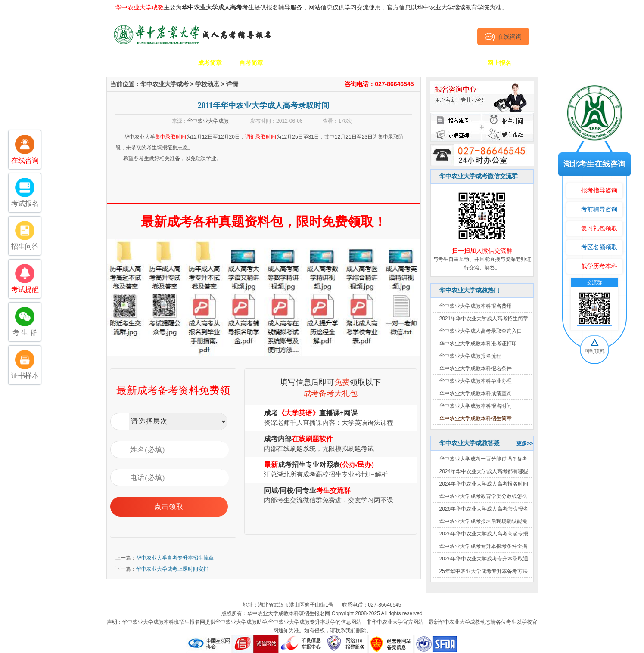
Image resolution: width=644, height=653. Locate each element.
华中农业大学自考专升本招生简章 (175, 558)
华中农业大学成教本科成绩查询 (476, 393)
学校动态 (207, 84)
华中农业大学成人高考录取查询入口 (481, 331)
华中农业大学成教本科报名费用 (476, 306)
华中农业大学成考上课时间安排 (172, 569)
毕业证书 (458, 63)
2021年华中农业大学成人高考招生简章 (484, 319)
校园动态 (334, 63)
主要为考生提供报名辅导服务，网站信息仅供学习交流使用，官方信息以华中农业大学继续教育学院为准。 (311, 7)
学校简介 (168, 63)
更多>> (525, 443)
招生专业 (292, 63)
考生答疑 (417, 63)
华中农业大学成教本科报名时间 (476, 406)
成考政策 (375, 63)
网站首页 (127, 63)
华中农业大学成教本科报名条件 (476, 368)
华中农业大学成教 (208, 121)
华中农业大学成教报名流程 (470, 356)
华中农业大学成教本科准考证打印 (478, 344)
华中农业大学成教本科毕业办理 (476, 381)
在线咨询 (503, 37)
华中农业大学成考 (165, 84)
